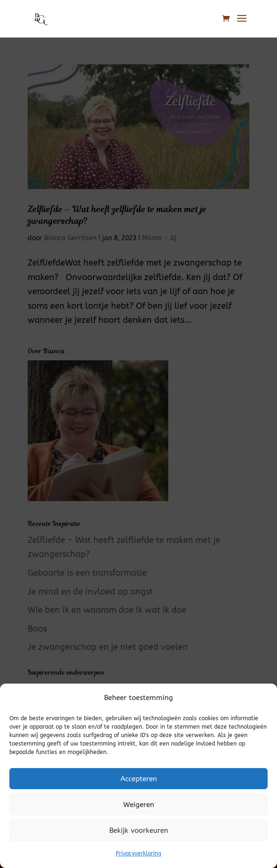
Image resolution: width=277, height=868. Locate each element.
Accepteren (139, 779)
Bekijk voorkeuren (139, 830)
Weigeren (139, 805)
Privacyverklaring (138, 853)
